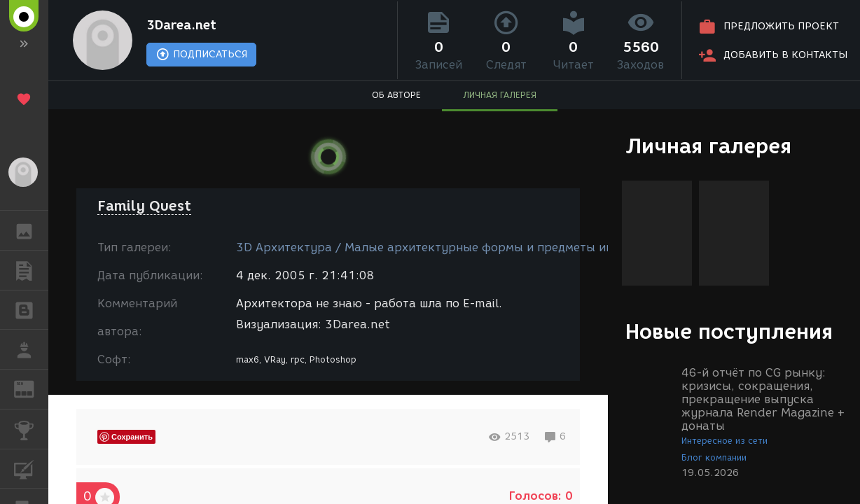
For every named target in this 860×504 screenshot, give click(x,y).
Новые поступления (729, 331)
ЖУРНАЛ (31, 388)
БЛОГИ (31, 309)
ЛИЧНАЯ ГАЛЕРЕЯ (500, 95)
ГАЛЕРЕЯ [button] (31, 230)
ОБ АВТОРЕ (396, 95)
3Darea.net (181, 25)
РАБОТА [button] (31, 349)
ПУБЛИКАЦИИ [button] (31, 270)
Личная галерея (708, 146)
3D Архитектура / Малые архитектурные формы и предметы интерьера (449, 247)
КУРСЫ (31, 468)
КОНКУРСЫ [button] (31, 429)
